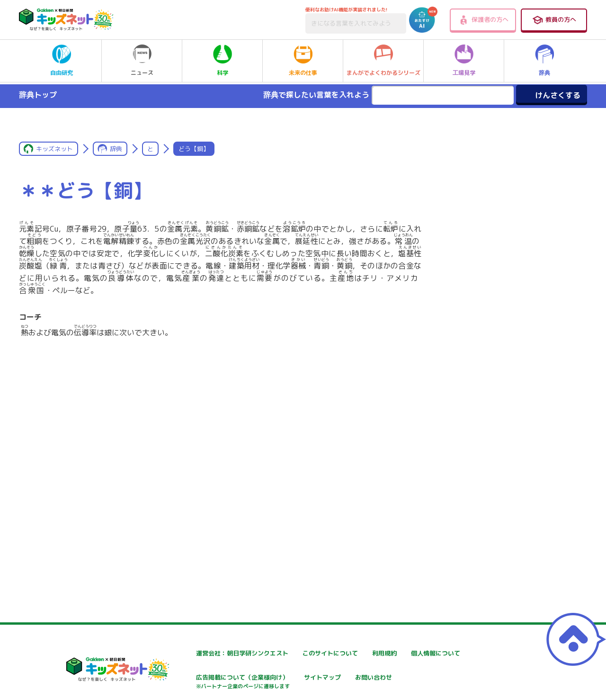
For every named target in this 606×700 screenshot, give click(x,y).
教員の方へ (554, 20)
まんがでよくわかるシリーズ (383, 61)
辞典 (544, 61)
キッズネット (54, 149)
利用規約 (402, 653)
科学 (223, 61)
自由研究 (62, 61)
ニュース (142, 61)
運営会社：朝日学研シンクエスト (211, 653)
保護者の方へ (483, 20)
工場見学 (464, 61)
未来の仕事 (303, 61)
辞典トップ (38, 95)
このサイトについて (305, 653)
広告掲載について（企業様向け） (325, 683)
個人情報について (188, 678)
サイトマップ (409, 678)
